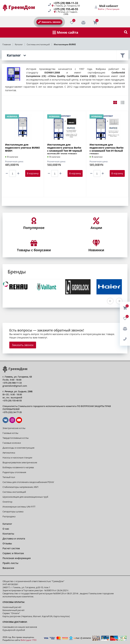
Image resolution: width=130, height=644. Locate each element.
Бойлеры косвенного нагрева (18, 467)
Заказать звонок (23, 345)
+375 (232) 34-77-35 (12, 412)
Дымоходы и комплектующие (18, 448)
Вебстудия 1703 (29, 640)
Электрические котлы (14, 428)
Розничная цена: (14, 161)
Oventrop (7, 502)
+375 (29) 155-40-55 (66, 9)
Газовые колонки (12, 443)
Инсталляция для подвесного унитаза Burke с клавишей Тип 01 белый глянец (107, 149)
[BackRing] (125, 339)
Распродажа (9, 516)
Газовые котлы (10, 433)
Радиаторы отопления (14, 472)
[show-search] (126, 32)
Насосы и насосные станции (17, 458)
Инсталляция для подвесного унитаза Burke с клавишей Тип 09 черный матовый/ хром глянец (65, 149)
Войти (101, 9)
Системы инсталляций (14, 492)
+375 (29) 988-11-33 (66, 3)
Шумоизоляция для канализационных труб (25, 497)
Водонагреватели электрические (20, 462)
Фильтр (122, 55)
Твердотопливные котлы (16, 438)
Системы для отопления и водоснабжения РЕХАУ (28, 482)
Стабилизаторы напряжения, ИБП (20, 487)
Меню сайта (65, 32)
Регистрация (113, 9)
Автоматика (9, 453)
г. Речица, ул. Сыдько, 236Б (67, 13)
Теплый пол (9, 477)
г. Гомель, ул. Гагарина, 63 (67, 6)
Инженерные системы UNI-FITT (19, 507)
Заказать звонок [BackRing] (49, 22)
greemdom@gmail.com (15, 386)
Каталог (14, 55)
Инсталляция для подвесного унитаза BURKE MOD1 (22, 148)
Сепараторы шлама (13, 512)
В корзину (33, 173)
